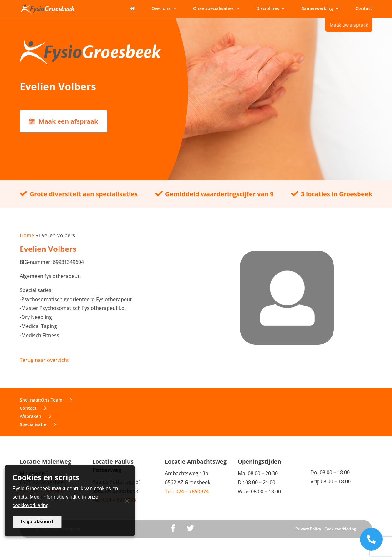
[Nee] (127, 501)
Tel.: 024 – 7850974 (187, 491)
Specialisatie (38, 424)
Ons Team (56, 400)
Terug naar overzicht (44, 360)
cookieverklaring (31, 505)
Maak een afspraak (64, 121)
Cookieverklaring (340, 529)
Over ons (161, 9)
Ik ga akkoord (37, 522)
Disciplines (268, 9)
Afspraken (35, 416)
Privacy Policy (308, 529)
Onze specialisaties (213, 9)
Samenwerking (317, 9)
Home (27, 235)
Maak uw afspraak (349, 25)
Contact (364, 9)
